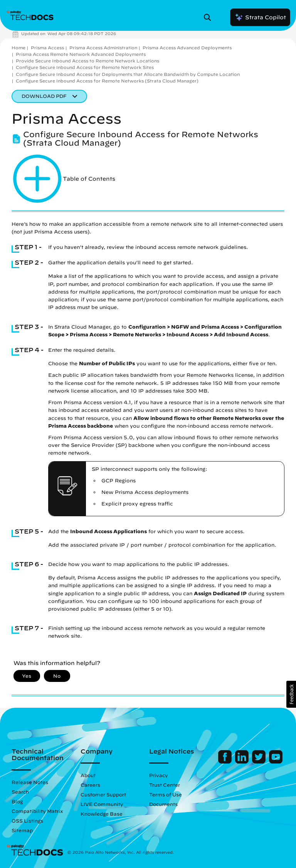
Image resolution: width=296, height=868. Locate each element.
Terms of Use (166, 794)
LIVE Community (102, 804)
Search (20, 792)
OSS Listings (27, 821)
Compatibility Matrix (37, 811)
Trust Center (165, 785)
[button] (291, 694)
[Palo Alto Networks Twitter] (260, 762)
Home (18, 48)
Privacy (159, 775)
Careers (90, 785)
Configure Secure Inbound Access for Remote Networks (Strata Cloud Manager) (107, 81)
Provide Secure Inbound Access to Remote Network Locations (87, 61)
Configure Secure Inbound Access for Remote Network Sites (85, 67)
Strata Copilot (260, 17)
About (88, 775)
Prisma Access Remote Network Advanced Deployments (81, 54)
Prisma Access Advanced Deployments (187, 48)
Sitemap (22, 830)
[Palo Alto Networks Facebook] (226, 762)
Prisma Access (47, 48)
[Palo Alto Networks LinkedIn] (243, 762)
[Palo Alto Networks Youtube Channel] (276, 762)
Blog (17, 801)
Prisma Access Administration (103, 48)
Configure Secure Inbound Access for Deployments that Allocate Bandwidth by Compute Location (128, 74)
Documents (163, 804)
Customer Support (103, 794)
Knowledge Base (102, 814)
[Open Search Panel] (210, 17)
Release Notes (30, 782)
